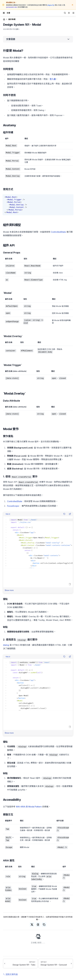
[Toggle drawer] (4, 13)
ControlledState (58, 232)
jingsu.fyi (51, 5)
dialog (6, 645)
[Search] (65, 13)
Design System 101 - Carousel (54, 965)
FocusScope (13, 506)
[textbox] (38, 542)
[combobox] (69, 13)
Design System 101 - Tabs (24, 965)
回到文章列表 (12, 974)
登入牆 (53, 79)
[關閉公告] (72, 5)
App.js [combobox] (8, 514)
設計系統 (12, 19)
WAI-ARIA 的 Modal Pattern (29, 807)
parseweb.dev (12, 7)
